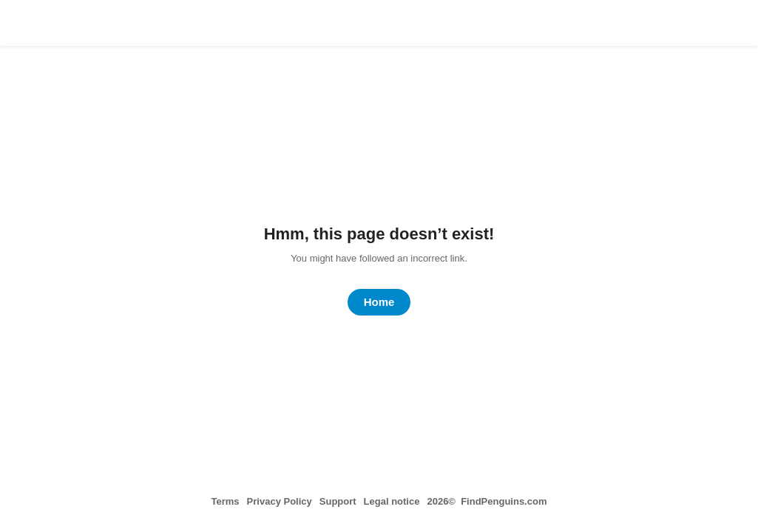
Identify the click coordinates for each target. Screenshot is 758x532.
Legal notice (392, 501)
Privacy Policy (280, 501)
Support (338, 501)
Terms (226, 501)
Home (379, 302)
